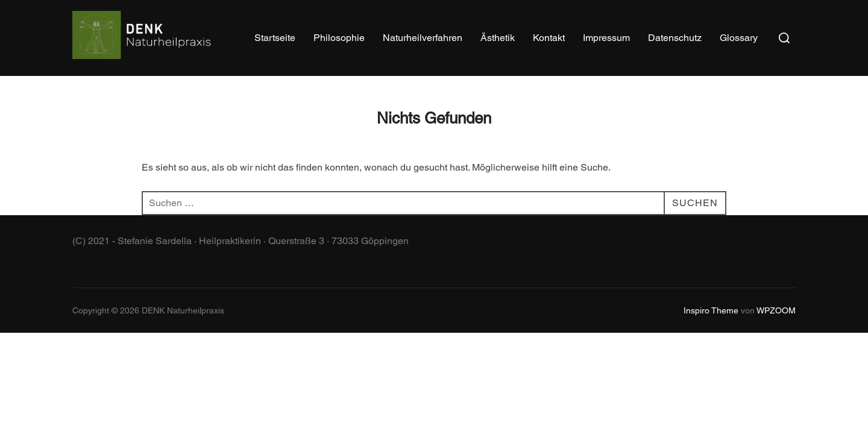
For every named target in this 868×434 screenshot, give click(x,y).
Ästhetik (498, 38)
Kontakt (549, 38)
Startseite (275, 38)
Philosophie (339, 38)
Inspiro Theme (711, 310)
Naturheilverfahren (423, 38)
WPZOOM (776, 310)
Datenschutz (675, 38)
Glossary (739, 38)
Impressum (606, 38)
